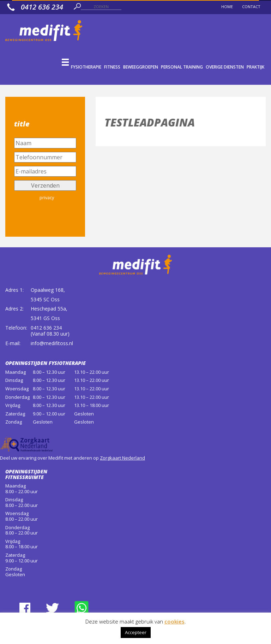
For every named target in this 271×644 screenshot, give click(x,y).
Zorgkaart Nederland (122, 458)
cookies (174, 621)
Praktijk (255, 67)
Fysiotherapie (86, 67)
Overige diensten (225, 67)
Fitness (112, 67)
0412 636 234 (46, 328)
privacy (47, 197)
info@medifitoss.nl (52, 343)
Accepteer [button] (136, 632)
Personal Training (182, 67)
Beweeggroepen (141, 67)
